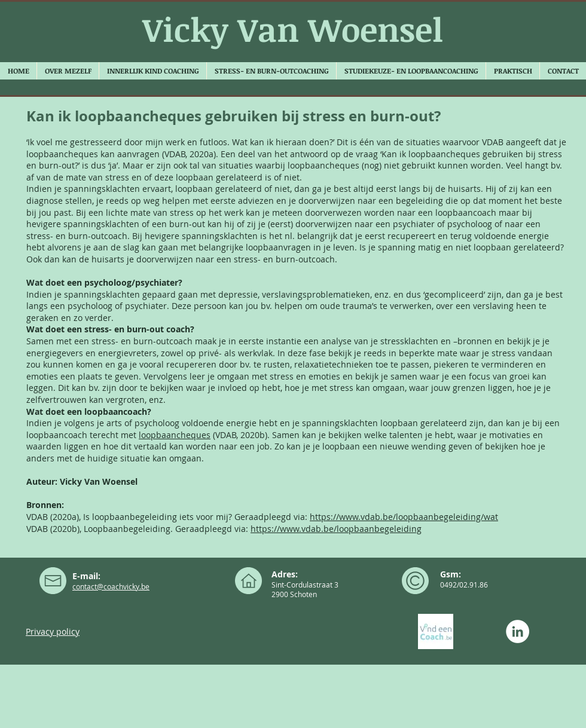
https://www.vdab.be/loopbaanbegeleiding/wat (404, 517)
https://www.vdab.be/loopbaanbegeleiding (336, 529)
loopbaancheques (175, 435)
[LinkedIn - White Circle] (518, 631)
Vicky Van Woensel (293, 29)
